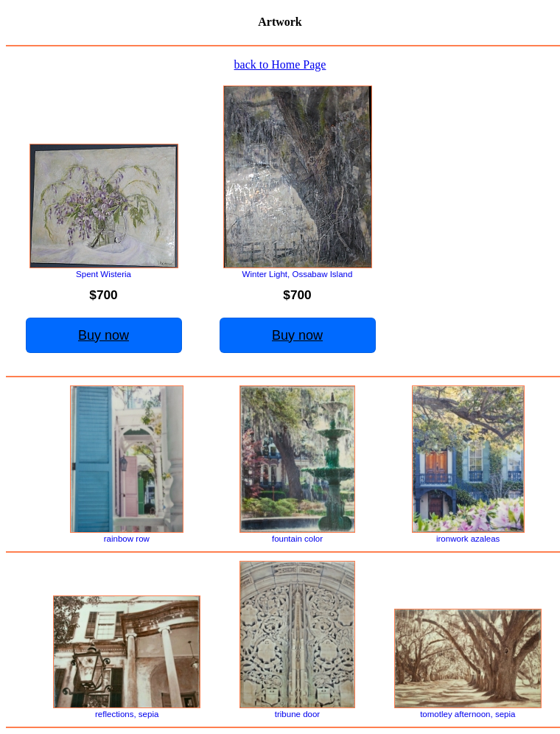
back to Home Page (280, 64)
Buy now (104, 335)
